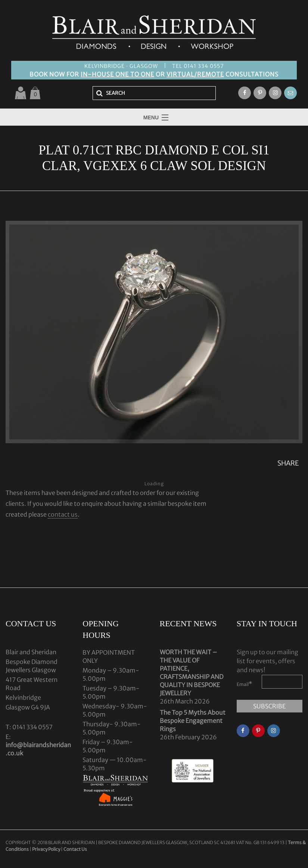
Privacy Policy (46, 849)
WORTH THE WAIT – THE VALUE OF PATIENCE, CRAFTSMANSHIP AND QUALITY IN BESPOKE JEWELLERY (192, 673)
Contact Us (75, 849)
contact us (63, 514)
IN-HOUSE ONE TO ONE (117, 74)
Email (245, 684)
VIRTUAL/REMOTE (195, 74)
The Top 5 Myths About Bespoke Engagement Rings (193, 721)
